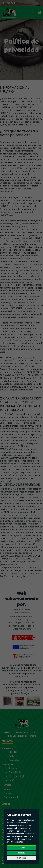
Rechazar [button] (21, 853)
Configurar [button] (21, 858)
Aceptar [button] (21, 848)
